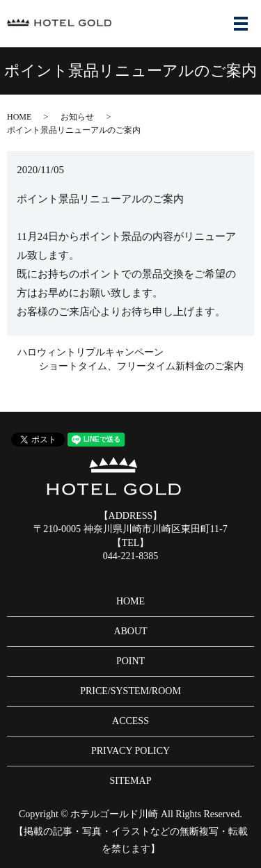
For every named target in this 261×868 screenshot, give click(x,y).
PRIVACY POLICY (130, 751)
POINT (130, 661)
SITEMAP (131, 781)
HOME (19, 117)
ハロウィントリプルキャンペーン (90, 352)
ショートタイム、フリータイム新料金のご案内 (141, 366)
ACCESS (130, 721)
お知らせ (77, 117)
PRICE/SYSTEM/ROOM (130, 691)
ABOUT (130, 631)
